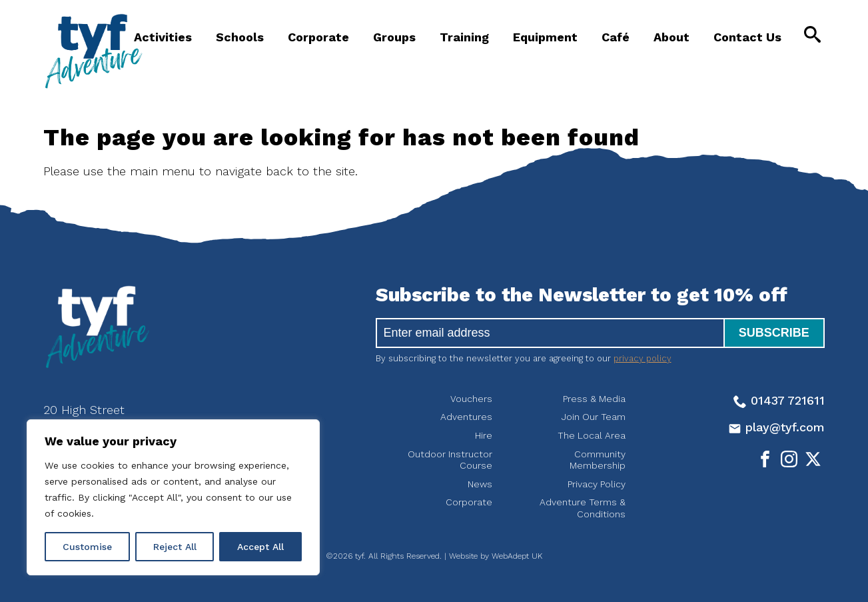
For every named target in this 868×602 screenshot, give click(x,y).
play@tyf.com (776, 427)
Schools (240, 37)
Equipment (545, 37)
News (480, 484)
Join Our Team (594, 417)
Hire (484, 435)
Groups (394, 37)
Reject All (175, 547)
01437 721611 (779, 400)
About (671, 37)
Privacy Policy (597, 484)
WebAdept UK (517, 556)
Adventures (466, 417)
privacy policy (643, 358)
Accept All (260, 547)
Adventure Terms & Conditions (583, 508)
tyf (93, 51)
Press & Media (594, 399)
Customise (87, 547)
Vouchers (471, 399)
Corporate (318, 37)
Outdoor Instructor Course (450, 460)
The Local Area (592, 435)
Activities (163, 37)
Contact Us (747, 37)
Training (464, 37)
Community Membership (598, 460)
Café (616, 37)
